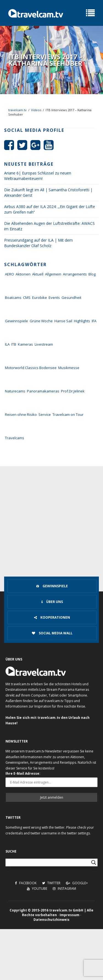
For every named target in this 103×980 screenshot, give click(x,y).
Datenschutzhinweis (51, 920)
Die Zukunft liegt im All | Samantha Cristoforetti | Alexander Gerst (48, 193)
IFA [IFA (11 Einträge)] (94, 321)
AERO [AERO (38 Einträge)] (9, 274)
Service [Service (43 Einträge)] (45, 414)
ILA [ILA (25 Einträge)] (7, 344)
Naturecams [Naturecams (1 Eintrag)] (15, 391)
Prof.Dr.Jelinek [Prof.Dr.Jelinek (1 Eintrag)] (73, 391)
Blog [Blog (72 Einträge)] (92, 274)
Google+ (77, 883)
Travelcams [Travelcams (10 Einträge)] (15, 438)
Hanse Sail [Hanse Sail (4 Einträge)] (63, 321)
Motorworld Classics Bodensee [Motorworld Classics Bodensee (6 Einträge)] (31, 368)
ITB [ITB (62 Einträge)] (14, 344)
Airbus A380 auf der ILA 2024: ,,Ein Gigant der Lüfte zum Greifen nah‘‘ (50, 209)
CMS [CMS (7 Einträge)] (27, 297)
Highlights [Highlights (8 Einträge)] (82, 321)
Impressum (69, 915)
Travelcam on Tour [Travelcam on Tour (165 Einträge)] (68, 414)
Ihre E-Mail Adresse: (23, 773)
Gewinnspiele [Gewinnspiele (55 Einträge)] (16, 321)
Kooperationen (52, 617)
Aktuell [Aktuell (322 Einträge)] (38, 274)
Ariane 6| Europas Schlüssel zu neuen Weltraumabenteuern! (38, 176)
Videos (36, 110)
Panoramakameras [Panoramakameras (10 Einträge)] (43, 391)
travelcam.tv (17, 110)
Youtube (37, 888)
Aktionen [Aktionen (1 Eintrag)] (23, 274)
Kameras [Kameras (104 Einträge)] (25, 344)
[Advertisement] (51, 521)
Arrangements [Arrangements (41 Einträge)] (75, 274)
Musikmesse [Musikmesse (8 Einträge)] (69, 368)
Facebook (26, 883)
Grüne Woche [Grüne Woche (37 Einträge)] (41, 321)
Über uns (52, 602)
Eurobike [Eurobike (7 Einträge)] (40, 297)
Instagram (64, 888)
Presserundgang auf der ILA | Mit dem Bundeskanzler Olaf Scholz (38, 243)
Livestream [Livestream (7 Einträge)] (44, 344)
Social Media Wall (52, 633)
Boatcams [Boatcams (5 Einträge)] (13, 297)
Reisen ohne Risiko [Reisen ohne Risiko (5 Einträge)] (21, 414)
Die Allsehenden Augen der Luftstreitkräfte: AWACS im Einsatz (49, 226)
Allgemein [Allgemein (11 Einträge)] (53, 274)
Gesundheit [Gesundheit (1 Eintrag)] (71, 297)
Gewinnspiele (52, 586)
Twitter (51, 883)
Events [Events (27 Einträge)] (54, 297)
